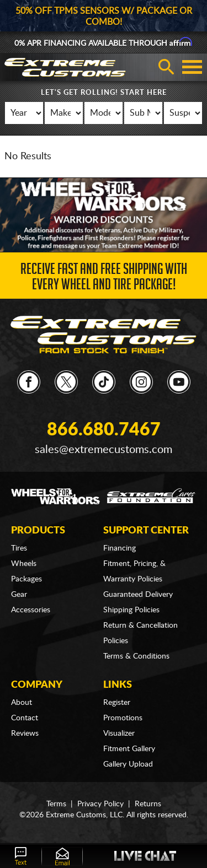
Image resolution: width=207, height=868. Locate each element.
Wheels (24, 564)
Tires (19, 548)
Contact (25, 718)
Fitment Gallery (129, 749)
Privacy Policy (100, 804)
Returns (148, 804)
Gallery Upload (128, 764)
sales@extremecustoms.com (104, 450)
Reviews (25, 734)
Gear (19, 595)
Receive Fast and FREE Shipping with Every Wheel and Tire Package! (104, 279)
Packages (26, 579)
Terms (56, 804)
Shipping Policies (131, 610)
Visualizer (119, 734)
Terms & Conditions (136, 656)
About (22, 703)
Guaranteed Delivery (138, 595)
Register (117, 703)
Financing (120, 548)
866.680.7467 (104, 430)
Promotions (123, 718)
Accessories (31, 610)
